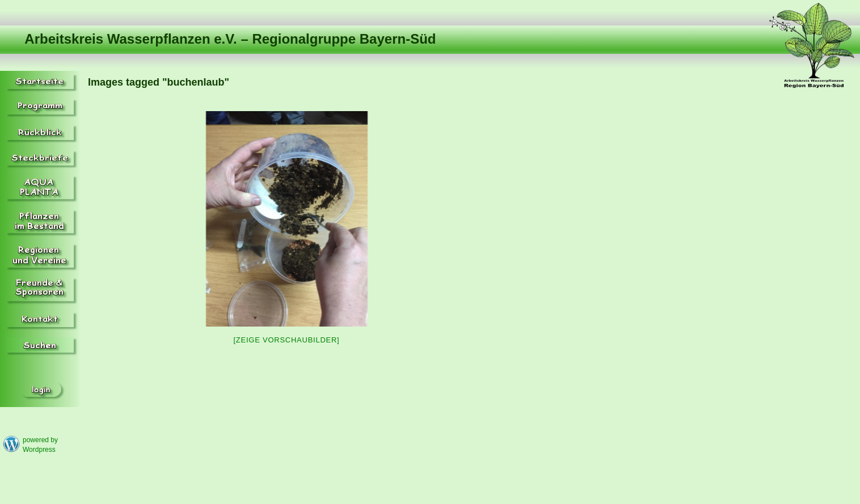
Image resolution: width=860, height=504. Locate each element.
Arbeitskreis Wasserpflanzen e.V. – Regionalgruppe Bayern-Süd (230, 39)
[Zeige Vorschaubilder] (287, 340)
